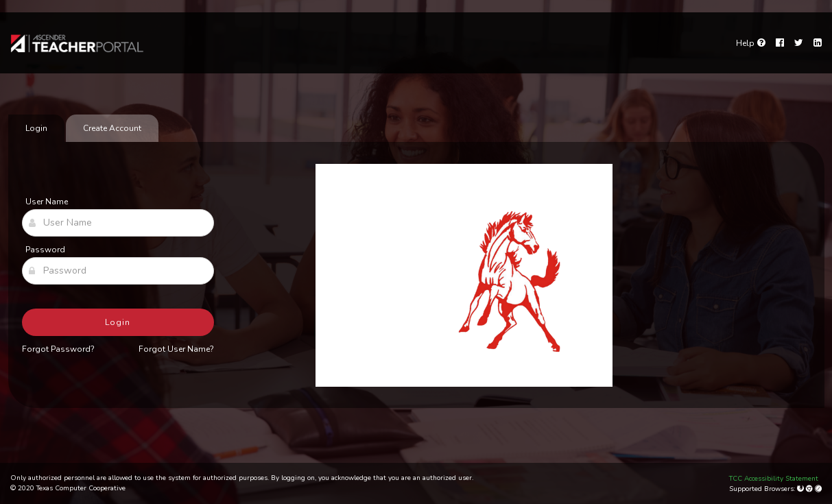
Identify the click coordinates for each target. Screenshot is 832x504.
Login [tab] (36, 128)
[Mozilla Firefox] (801, 489)
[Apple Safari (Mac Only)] (818, 489)
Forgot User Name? (176, 349)
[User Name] (118, 223)
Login (118, 322)
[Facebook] (780, 43)
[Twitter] (799, 43)
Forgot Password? (58, 349)
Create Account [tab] (112, 128)
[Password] (118, 271)
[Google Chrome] (810, 489)
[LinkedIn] (818, 43)
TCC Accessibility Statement (774, 479)
